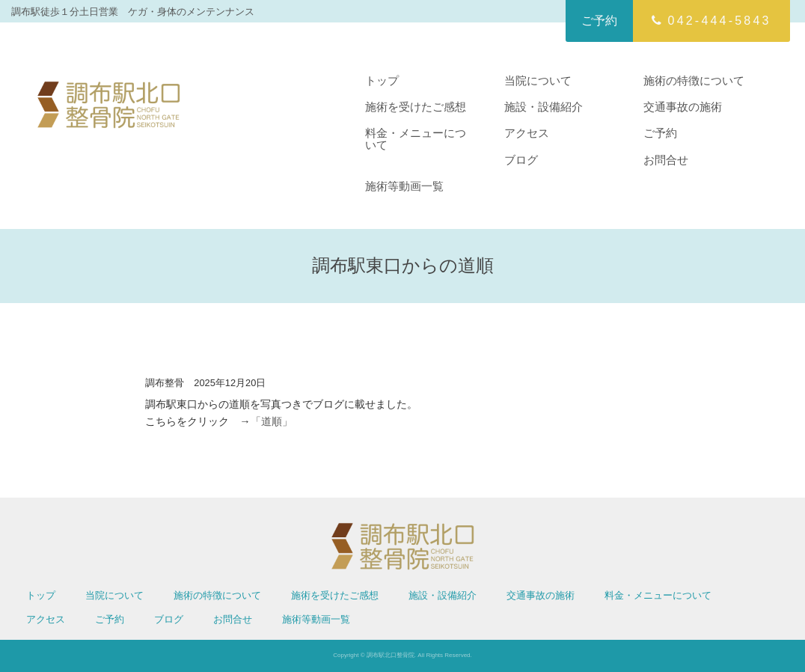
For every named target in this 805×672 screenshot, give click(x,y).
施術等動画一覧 (404, 186)
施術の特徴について (694, 80)
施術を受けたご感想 (416, 107)
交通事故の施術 (683, 107)
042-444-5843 (711, 21)
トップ (382, 80)
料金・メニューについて (416, 138)
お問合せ (666, 160)
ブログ (521, 160)
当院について (538, 80)
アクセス (527, 133)
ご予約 (599, 21)
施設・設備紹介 (544, 107)
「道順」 (272, 421)
